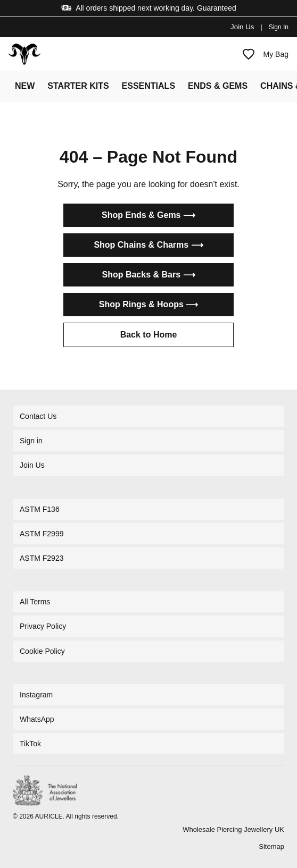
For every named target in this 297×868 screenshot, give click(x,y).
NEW (25, 86)
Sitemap (271, 846)
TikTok (30, 744)
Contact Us (38, 416)
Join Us (242, 27)
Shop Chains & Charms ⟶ (148, 245)
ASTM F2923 (42, 558)
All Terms (35, 602)
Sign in (31, 441)
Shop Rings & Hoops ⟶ (149, 304)
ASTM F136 (40, 509)
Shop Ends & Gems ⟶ (148, 215)
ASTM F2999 (42, 534)
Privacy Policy (43, 626)
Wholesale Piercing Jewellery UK (233, 829)
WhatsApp (37, 719)
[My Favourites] (249, 54)
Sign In (279, 27)
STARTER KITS (78, 86)
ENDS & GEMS (218, 86)
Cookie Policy (42, 651)
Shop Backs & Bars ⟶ (148, 275)
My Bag (276, 54)
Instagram (36, 695)
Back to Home (149, 335)
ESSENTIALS (148, 86)
